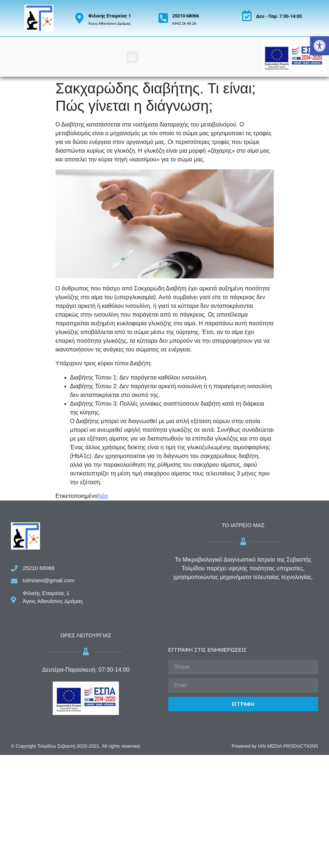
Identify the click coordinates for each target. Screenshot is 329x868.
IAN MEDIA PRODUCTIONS (288, 746)
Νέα (103, 496)
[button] (320, 46)
